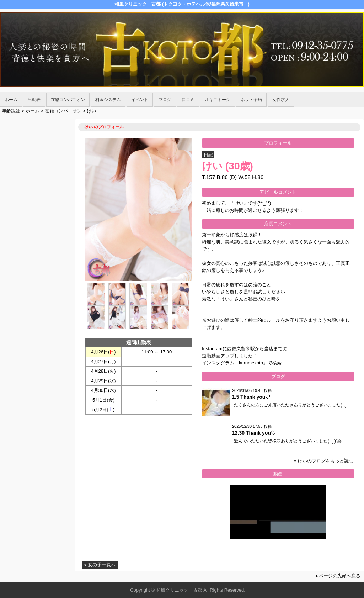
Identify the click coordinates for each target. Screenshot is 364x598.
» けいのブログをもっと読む (324, 461)
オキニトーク (218, 100)
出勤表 (34, 100)
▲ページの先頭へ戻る (337, 576)
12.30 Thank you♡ (254, 433)
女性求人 (281, 100)
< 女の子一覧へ (100, 565)
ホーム (11, 100)
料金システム (108, 100)
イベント (140, 100)
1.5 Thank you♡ (251, 397)
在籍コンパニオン (68, 100)
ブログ (165, 100)
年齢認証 (11, 111)
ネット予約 (251, 100)
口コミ (188, 100)
